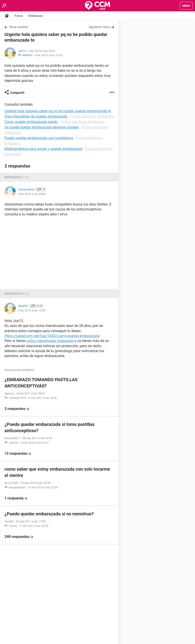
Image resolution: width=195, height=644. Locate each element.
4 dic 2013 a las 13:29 (49, 55)
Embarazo (36, 16)
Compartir (17, 93)
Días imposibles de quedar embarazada (36, 116)
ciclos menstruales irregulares (50, 341)
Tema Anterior (19, 27)
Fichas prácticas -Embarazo (92, 116)
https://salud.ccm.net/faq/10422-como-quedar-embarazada (52, 336)
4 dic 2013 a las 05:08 (32, 194)
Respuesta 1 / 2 (16, 177)
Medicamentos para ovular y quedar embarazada (43, 149)
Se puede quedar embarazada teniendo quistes (42, 127)
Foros (19, 16)
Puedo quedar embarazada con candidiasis (39, 138)
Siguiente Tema (99, 27)
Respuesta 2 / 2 (16, 294)
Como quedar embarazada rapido (31, 122)
